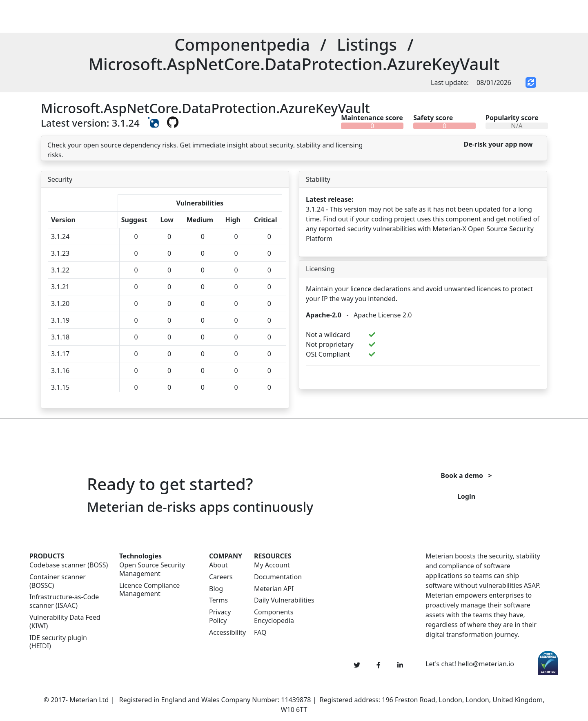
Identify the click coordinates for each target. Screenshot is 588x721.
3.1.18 (60, 337)
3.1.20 (60, 304)
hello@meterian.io (486, 664)
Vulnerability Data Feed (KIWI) (65, 622)
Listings (367, 44)
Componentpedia (242, 44)
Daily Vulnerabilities (284, 600)
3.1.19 (60, 320)
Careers (221, 577)
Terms (218, 600)
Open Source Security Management (152, 569)
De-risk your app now (498, 144)
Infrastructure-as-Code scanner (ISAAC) (64, 601)
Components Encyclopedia (274, 616)
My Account (272, 565)
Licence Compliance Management (149, 590)
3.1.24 (60, 237)
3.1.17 (60, 354)
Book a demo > (466, 475)
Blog (216, 589)
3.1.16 (60, 371)
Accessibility (227, 633)
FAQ (260, 633)
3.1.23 (60, 253)
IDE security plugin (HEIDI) (58, 642)
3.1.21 (60, 287)
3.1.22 (60, 270)
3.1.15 (60, 387)
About (218, 565)
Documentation (278, 577)
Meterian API (274, 589)
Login (466, 496)
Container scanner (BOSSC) (58, 581)
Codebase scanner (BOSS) (69, 565)
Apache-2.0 (324, 315)
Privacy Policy (220, 616)
